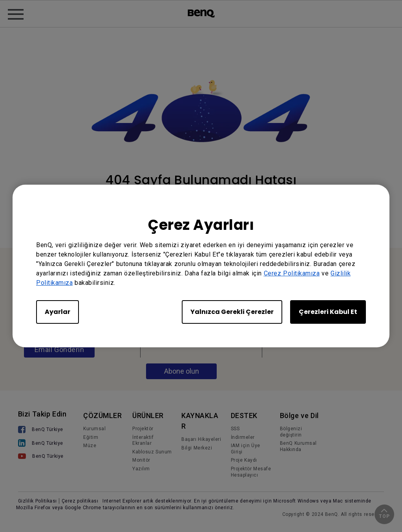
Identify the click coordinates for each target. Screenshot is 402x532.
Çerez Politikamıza (292, 273)
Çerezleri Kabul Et (328, 312)
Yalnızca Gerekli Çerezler (232, 312)
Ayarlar (58, 312)
